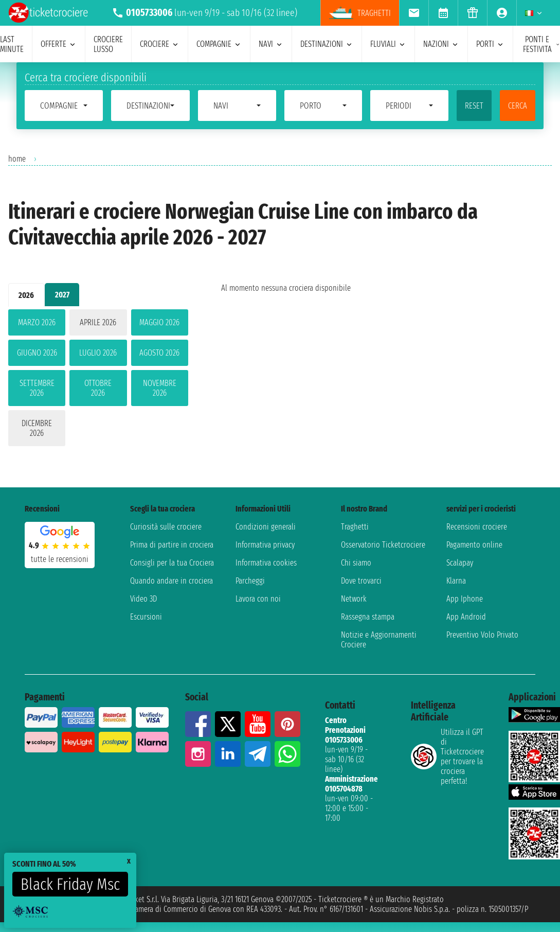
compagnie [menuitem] (219, 44)
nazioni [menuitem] (441, 44)
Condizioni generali (266, 527)
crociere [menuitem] (160, 44)
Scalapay (460, 563)
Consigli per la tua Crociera (172, 563)
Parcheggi (250, 581)
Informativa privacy (265, 545)
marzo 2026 (37, 322)
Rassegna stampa (368, 617)
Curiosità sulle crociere (166, 527)
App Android (466, 617)
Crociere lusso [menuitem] (108, 44)
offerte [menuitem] (59, 44)
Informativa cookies (266, 563)
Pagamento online (474, 545)
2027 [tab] (62, 295)
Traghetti (355, 527)
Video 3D (143, 599)
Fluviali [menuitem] (388, 44)
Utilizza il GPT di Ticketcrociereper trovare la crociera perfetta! (447, 757)
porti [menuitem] (490, 44)
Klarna (456, 581)
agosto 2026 (159, 353)
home (17, 159)
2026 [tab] (26, 295)
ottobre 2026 (98, 388)
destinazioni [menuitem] (327, 44)
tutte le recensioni (60, 559)
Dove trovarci (361, 581)
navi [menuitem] (271, 44)
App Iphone (465, 599)
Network (354, 599)
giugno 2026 (37, 353)
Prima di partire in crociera (172, 545)
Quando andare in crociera (171, 581)
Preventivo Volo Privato (482, 635)
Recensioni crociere (477, 527)
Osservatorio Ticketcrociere (383, 545)
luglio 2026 (98, 353)
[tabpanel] (98, 380)
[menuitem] (414, 13)
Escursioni (146, 617)
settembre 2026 (37, 388)
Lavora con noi (258, 599)
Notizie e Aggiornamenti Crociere (379, 640)
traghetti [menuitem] (360, 13)
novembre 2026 (160, 388)
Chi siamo (356, 563)
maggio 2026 (159, 322)
